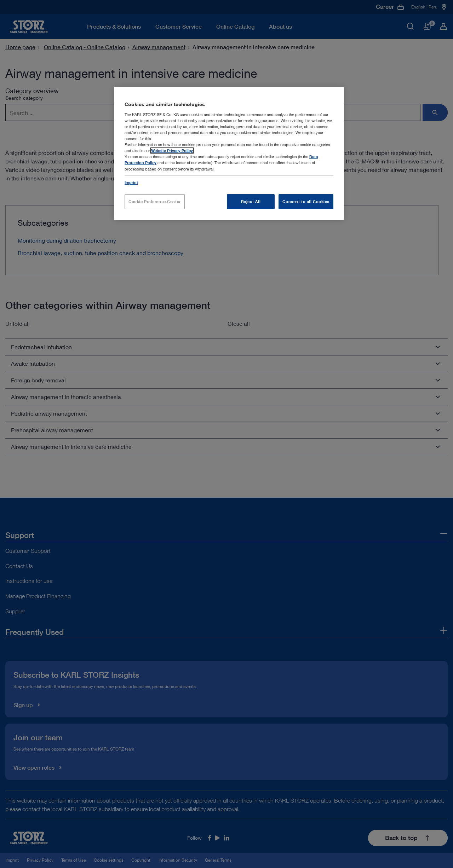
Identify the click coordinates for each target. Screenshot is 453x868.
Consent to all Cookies (306, 201)
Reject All (251, 201)
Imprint (131, 182)
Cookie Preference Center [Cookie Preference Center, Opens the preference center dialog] (155, 201)
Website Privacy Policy (172, 151)
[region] (229, 153)
